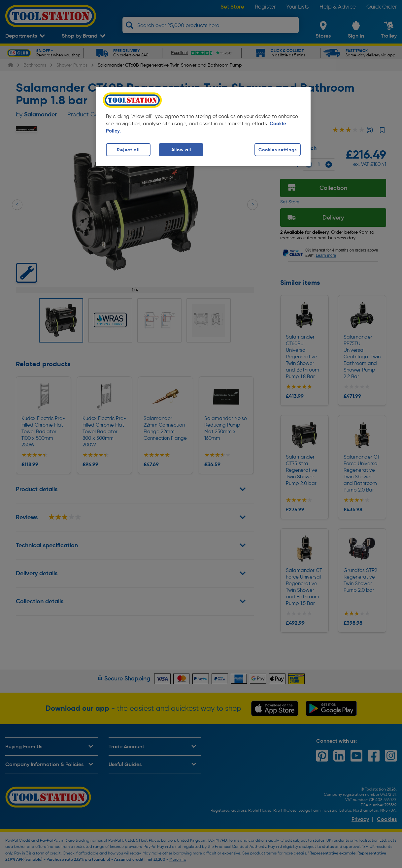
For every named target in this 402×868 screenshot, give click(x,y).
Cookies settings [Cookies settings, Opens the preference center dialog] (278, 150)
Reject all (128, 150)
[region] (203, 126)
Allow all (181, 150)
